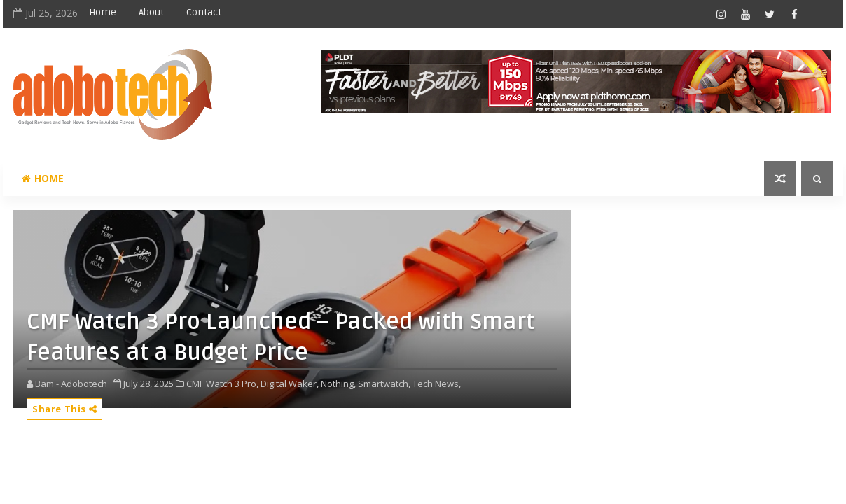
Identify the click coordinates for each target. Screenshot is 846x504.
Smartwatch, (384, 384)
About (151, 12)
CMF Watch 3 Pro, (222, 384)
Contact (204, 12)
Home (103, 12)
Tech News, (437, 384)
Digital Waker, (290, 384)
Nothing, (338, 384)
